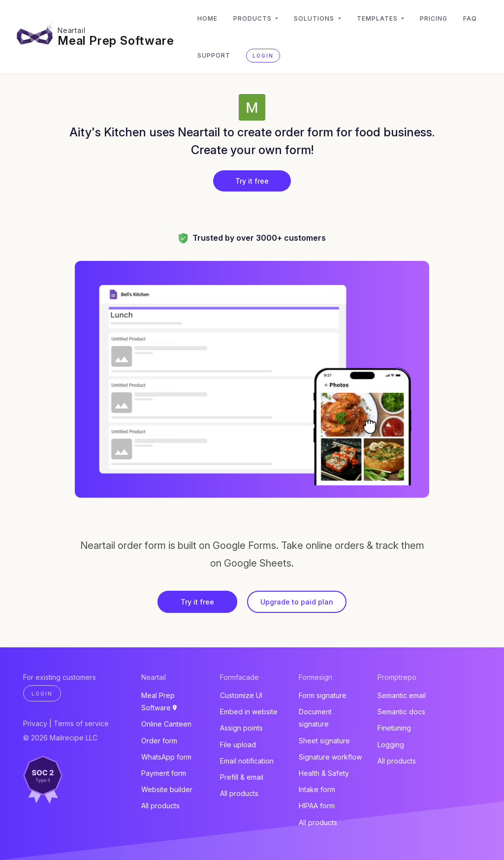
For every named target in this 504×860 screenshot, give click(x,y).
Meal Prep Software (116, 41)
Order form (159, 741)
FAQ (470, 18)
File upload (238, 745)
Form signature (323, 695)
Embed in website (249, 712)
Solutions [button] (315, 18)
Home (207, 18)
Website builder (167, 789)
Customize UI (241, 695)
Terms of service (81, 723)
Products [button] (253, 18)
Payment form (164, 773)
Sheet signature (324, 741)
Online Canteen (166, 724)
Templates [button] (378, 18)
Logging (391, 745)
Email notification (247, 761)
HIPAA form (317, 806)
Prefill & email (242, 777)
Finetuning (394, 728)
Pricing (434, 18)
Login (263, 56)
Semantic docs (401, 712)
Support (214, 55)
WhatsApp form (166, 757)
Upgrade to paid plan (297, 602)
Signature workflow (330, 757)
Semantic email (402, 695)
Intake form (317, 789)
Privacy (35, 723)
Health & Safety (324, 773)
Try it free (252, 181)
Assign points (241, 728)
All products (160, 806)
